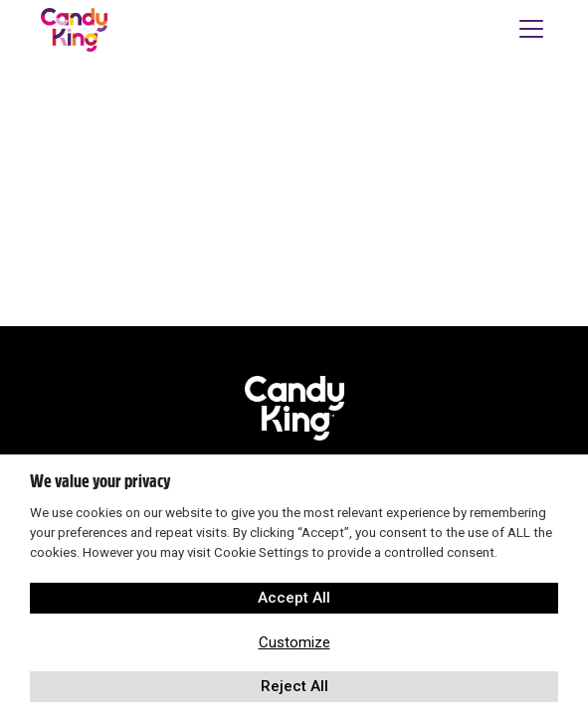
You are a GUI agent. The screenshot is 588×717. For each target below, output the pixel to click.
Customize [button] (294, 642)
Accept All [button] (294, 598)
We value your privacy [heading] (100, 481)
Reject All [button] (294, 686)
